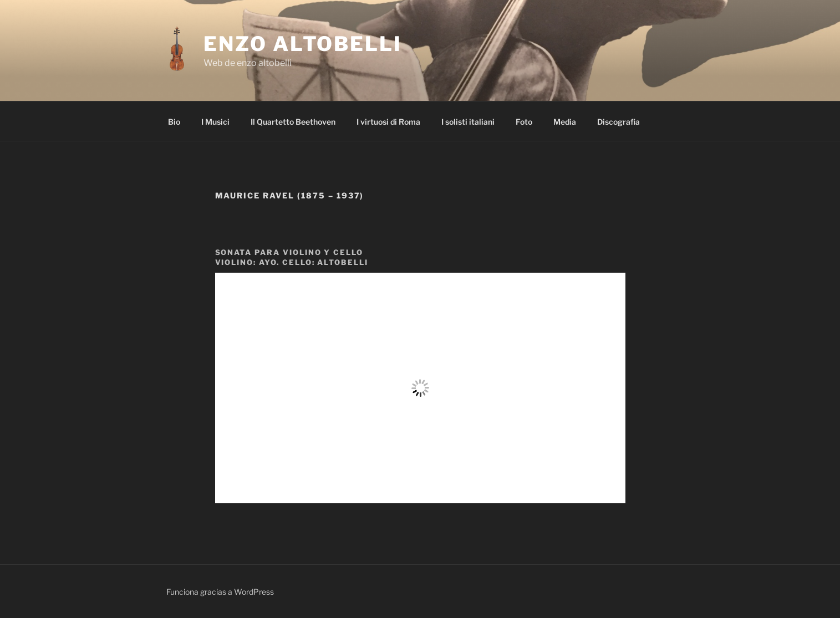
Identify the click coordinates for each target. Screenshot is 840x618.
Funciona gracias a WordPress (220, 592)
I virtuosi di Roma (388, 122)
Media (565, 122)
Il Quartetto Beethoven (293, 122)
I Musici (215, 122)
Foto (524, 122)
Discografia (618, 122)
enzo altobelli (302, 44)
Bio (174, 122)
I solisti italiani (468, 122)
